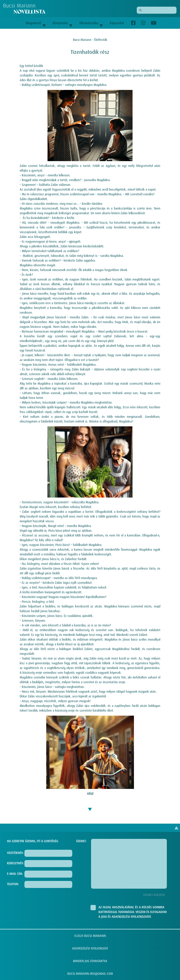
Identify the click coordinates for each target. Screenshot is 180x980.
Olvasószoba (91, 23)
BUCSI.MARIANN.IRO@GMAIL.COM (90, 974)
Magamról (36, 23)
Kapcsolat (117, 23)
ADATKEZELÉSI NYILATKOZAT (90, 948)
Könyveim (62, 23)
